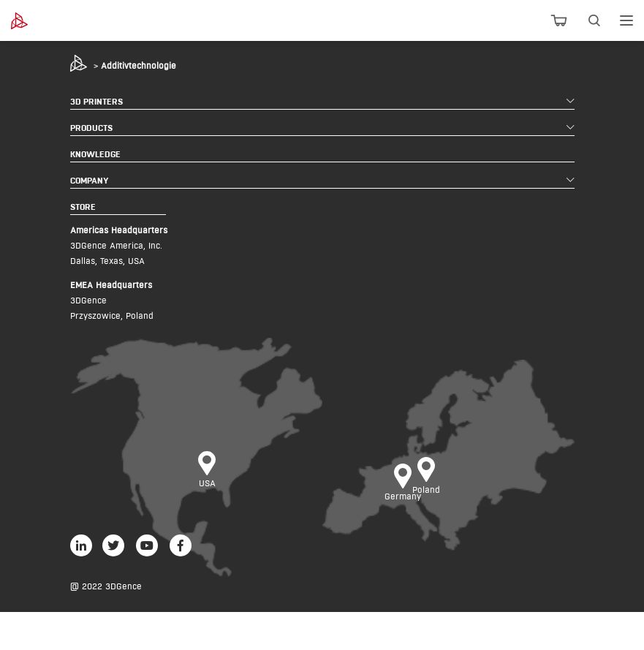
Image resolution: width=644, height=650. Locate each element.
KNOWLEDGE (95, 154)
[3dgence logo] (58, 21)
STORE (83, 207)
